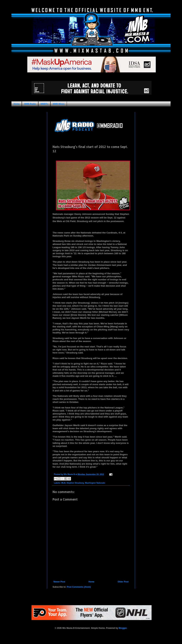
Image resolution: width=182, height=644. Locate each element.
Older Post (123, 582)
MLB (63, 483)
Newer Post (59, 582)
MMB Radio (30, 104)
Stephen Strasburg (75, 483)
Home (17, 104)
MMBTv (44, 104)
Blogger (123, 628)
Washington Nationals (95, 483)
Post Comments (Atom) (79, 587)
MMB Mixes (59, 104)
